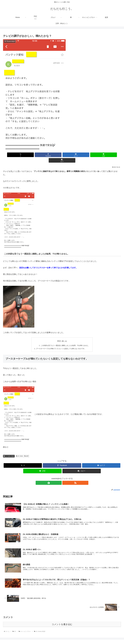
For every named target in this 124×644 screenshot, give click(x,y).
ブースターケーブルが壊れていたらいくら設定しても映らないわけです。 (61, 343)
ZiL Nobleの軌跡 (9, 451)
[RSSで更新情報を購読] (64, 478)
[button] (102, 155)
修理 (27, 451)
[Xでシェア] (22, 155)
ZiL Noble (20, 451)
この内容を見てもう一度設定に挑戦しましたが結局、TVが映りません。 (65, 340)
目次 (59, 335)
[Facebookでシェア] (42, 155)
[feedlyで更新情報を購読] (60, 478)
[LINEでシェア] (82, 155)
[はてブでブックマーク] (62, 155)
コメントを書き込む (62, 620)
